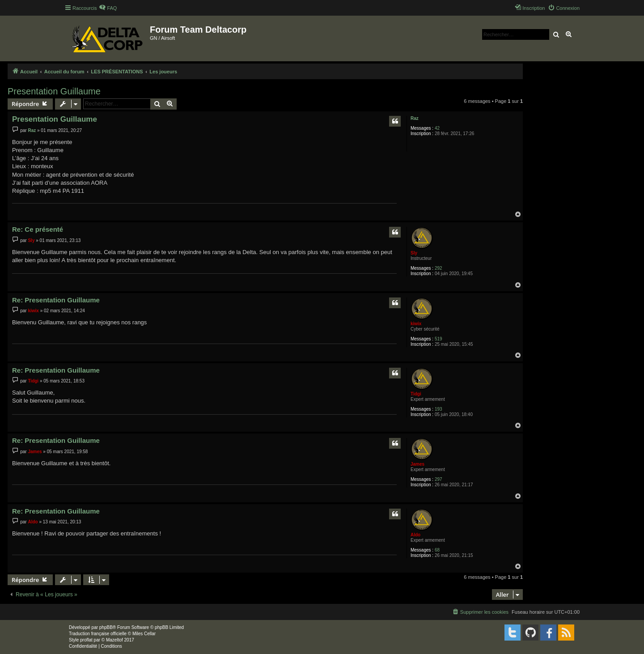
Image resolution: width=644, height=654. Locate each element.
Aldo (415, 535)
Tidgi (416, 394)
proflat (86, 640)
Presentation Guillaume (54, 91)
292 (439, 268)
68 (437, 550)
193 (439, 409)
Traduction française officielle (98, 634)
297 (439, 479)
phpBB (106, 627)
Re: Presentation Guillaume (56, 300)
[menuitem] (108, 8)
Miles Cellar (144, 634)
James (417, 464)
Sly (414, 253)
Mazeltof (114, 640)
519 (439, 339)
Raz (415, 118)
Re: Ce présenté (38, 229)
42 (437, 128)
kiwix (416, 324)
